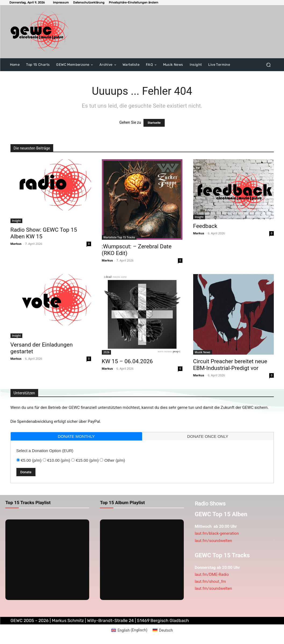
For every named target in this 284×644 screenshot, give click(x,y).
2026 (107, 352)
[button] (134, 3)
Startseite (154, 123)
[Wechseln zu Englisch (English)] (129, 630)
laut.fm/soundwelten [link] (213, 541)
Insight (17, 221)
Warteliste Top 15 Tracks (119, 237)
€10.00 (59, 460)
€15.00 (87, 460)
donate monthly (76, 436)
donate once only (208, 436)
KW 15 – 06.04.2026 (127, 361)
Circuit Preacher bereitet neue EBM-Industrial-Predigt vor (230, 365)
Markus (16, 244)
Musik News (203, 352)
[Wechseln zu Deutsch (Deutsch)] (163, 630)
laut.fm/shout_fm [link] (210, 581)
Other (115, 460)
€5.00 (31, 460)
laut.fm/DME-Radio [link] (212, 574)
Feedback (205, 226)
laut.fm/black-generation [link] (217, 533)
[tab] (76, 436)
